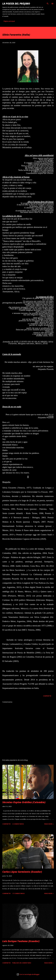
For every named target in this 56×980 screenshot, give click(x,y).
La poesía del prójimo (16, 4)
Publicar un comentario (22, 963)
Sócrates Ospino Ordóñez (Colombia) (24, 802)
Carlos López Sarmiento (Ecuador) (22, 872)
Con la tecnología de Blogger (28, 974)
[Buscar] (48, 4)
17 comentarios (18, 893)
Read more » (49, 824)
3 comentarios (18, 824)
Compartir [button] (47, 696)
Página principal (9, 21)
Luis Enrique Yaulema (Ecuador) (21, 941)
